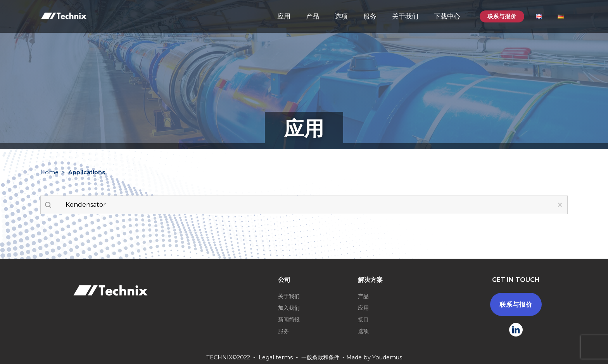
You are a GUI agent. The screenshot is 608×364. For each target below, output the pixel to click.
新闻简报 (289, 319)
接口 (363, 319)
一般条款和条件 (320, 357)
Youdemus (387, 357)
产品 (313, 16)
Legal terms (276, 357)
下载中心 (447, 16)
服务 (370, 16)
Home (49, 172)
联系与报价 (502, 16)
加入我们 (289, 308)
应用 (284, 16)
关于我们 (405, 16)
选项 (341, 16)
